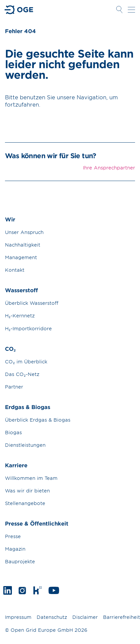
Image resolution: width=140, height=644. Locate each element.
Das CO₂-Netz (22, 374)
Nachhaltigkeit (23, 245)
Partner (14, 387)
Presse (13, 536)
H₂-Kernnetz (20, 316)
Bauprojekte (20, 561)
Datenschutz (52, 617)
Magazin (15, 549)
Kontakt (15, 270)
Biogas (13, 432)
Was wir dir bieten (27, 491)
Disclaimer (85, 617)
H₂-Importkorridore (28, 328)
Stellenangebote (25, 503)
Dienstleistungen (25, 445)
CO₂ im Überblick (26, 362)
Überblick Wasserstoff (32, 303)
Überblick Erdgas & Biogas (38, 420)
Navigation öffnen (131, 10)
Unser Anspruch (24, 232)
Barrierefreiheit (122, 617)
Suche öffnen (119, 10)
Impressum (18, 617)
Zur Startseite (19, 10)
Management (21, 257)
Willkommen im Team (31, 478)
